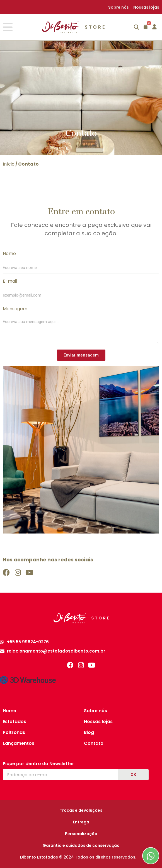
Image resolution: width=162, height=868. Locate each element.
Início (9, 164)
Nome (9, 254)
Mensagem (15, 309)
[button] (136, 27)
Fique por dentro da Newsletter (38, 764)
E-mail (10, 282)
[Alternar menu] (8, 27)
